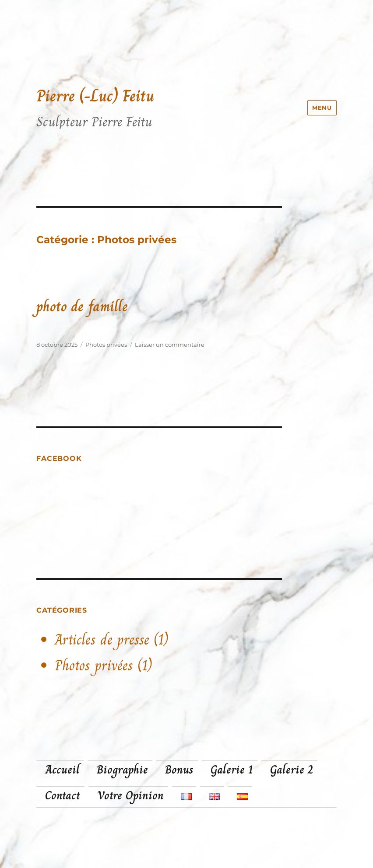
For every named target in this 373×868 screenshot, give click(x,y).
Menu (322, 108)
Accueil (62, 770)
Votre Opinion (130, 795)
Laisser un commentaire (170, 345)
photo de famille (82, 306)
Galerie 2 (292, 770)
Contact (63, 795)
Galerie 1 (232, 770)
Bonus (179, 770)
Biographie (122, 770)
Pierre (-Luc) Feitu (95, 96)
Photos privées (106, 345)
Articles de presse (102, 640)
